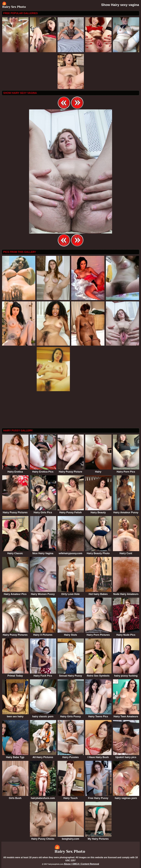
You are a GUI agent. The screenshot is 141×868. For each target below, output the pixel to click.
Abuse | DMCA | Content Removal (81, 864)
